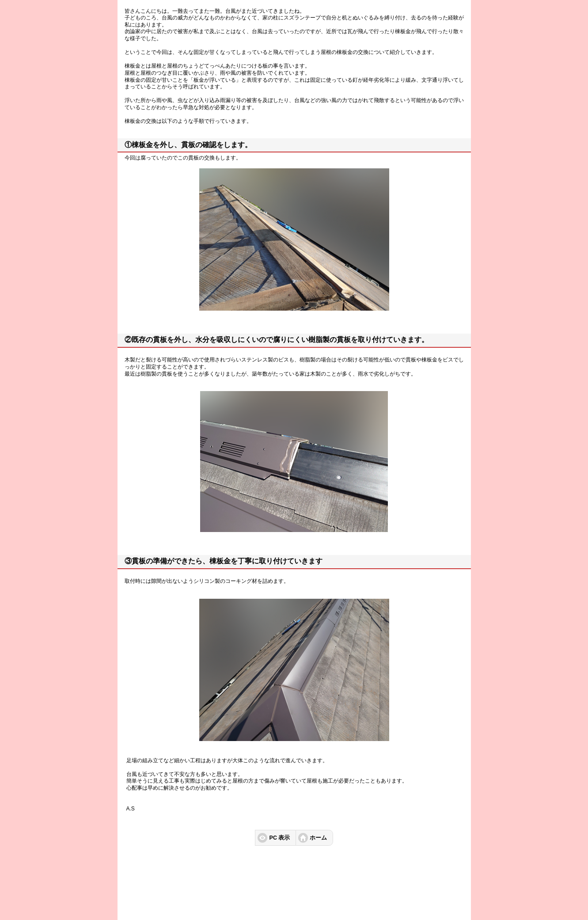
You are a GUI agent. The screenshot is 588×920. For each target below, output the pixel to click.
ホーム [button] (318, 838)
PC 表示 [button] (280, 838)
